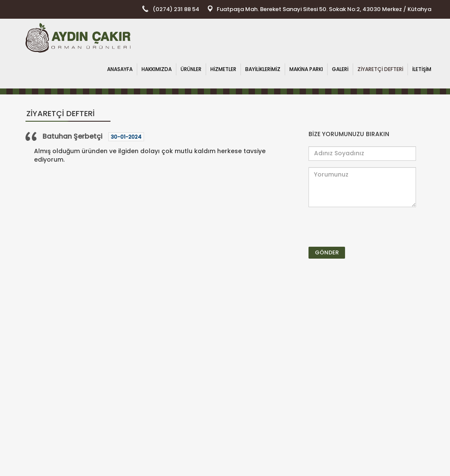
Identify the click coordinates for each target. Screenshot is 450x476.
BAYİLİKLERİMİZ (263, 69)
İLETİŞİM (422, 69)
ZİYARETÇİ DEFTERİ (380, 69)
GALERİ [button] (340, 69)
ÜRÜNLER (191, 69)
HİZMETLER (223, 69)
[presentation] (358, 226)
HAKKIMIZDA (157, 69)
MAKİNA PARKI (306, 69)
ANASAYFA (120, 69)
